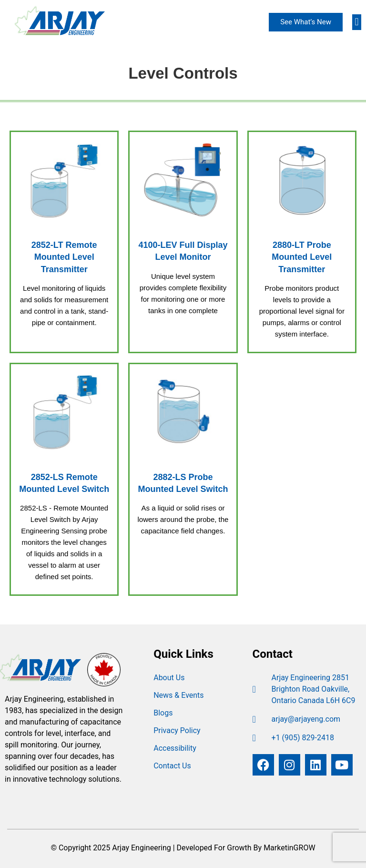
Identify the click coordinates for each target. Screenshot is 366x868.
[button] (357, 22)
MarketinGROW (289, 848)
